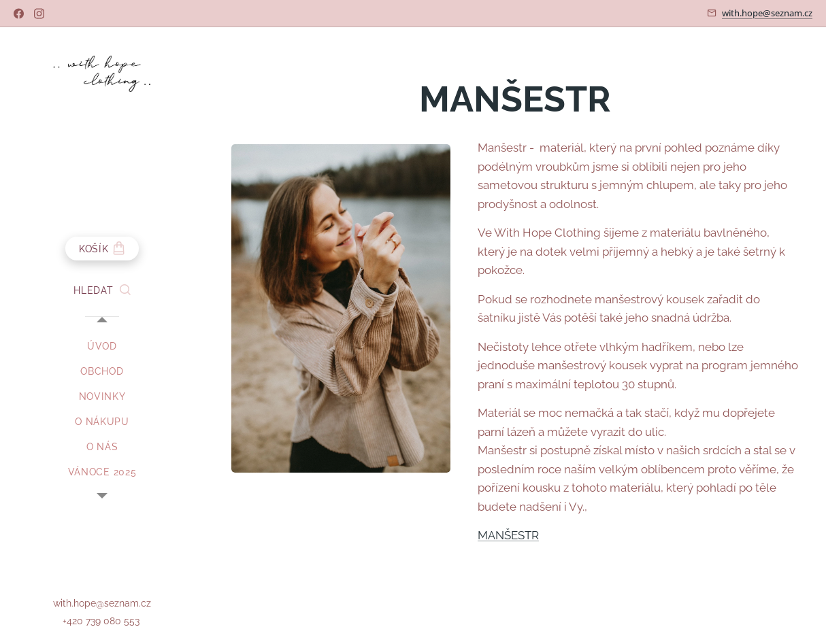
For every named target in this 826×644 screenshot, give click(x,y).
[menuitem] (102, 346)
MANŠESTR (508, 535)
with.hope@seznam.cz (767, 13)
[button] (102, 290)
